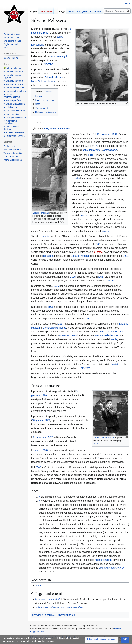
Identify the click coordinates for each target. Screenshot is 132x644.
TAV (87, 319)
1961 (45, 33)
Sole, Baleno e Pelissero (57, 128)
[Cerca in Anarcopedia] (117, 11)
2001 (48, 420)
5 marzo (112, 332)
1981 (90, 155)
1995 (73, 277)
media (76, 179)
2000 (44, 395)
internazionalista (103, 560)
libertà (46, 236)
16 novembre (104, 134)
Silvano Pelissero (63, 483)
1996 (56, 286)
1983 (97, 244)
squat (60, 37)
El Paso (98, 252)
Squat (38, 585)
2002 (45, 450)
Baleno (97, 444)
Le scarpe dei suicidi (110, 568)
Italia (101, 277)
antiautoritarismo (92, 150)
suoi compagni (59, 56)
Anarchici (50, 615)
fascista (115, 364)
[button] (101, 640)
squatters (48, 256)
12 (98, 458)
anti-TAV (111, 281)
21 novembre (40, 437)
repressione (38, 45)
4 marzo (38, 450)
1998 (120, 332)
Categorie (38, 615)
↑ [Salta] (40, 497)
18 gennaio (38, 420)
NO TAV (48, 64)
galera (106, 231)
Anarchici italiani (67, 615)
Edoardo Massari (54, 77)
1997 (61, 324)
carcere (84, 215)
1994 (126, 256)
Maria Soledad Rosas (43, 81)
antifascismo (110, 150)
